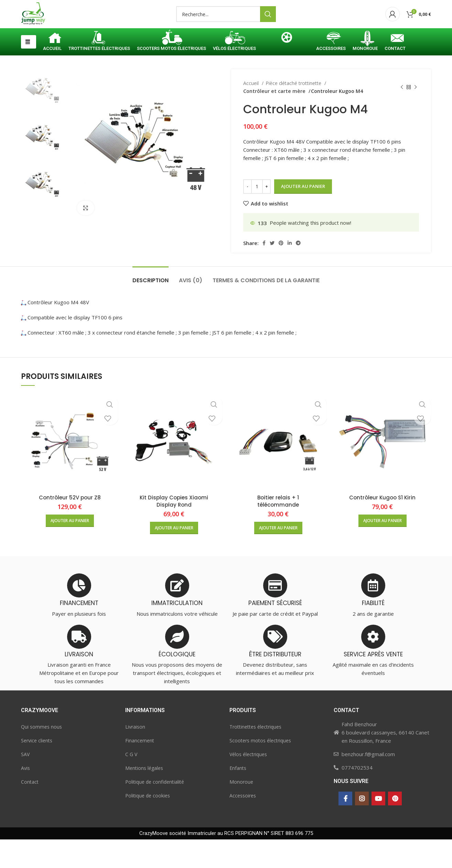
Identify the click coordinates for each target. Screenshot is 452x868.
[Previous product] (402, 116)
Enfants (238, 797)
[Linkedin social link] (290, 272)
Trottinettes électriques (255, 755)
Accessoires (243, 824)
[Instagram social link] (362, 827)
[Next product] (416, 116)
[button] (29, 70)
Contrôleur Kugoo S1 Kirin (382, 526)
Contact (30, 810)
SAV (25, 783)
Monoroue (241, 810)
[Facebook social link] (264, 272)
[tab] (150, 305)
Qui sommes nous (41, 755)
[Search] (226, 29)
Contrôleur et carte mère (357, 112)
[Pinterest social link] (281, 272)
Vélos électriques (248, 783)
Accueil (252, 112)
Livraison (135, 755)
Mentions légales (144, 797)
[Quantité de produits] (257, 215)
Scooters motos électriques (260, 769)
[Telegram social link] (298, 272)
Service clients (37, 769)
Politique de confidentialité (155, 810)
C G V (131, 783)
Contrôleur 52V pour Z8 (70, 526)
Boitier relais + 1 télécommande (278, 530)
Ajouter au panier (303, 215)
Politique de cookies (148, 824)
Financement (140, 769)
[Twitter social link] (272, 272)
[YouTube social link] (378, 827)
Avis (25, 797)
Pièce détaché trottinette (294, 112)
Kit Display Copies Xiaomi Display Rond (174, 530)
